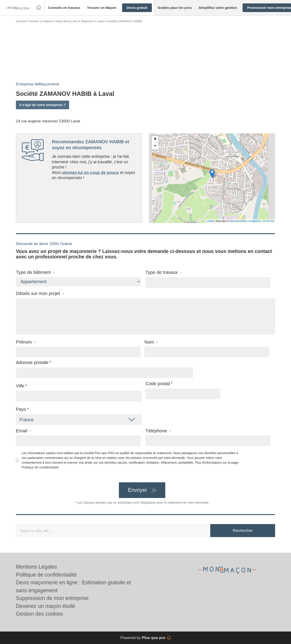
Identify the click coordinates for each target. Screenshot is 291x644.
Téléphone (158, 431)
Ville (20, 386)
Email (23, 431)
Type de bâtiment (35, 272)
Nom (151, 342)
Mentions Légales (36, 567)
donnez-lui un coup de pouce (91, 173)
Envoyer (138, 490)
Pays (21, 409)
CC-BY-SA (268, 221)
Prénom (26, 342)
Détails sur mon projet (40, 294)
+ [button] (155, 139)
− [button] (155, 146)
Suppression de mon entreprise (52, 598)
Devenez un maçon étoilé (45, 606)
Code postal (158, 384)
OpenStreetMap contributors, (246, 221)
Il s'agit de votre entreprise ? (43, 105)
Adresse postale (32, 362)
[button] (64, 8)
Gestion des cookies (39, 614)
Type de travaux (164, 272)
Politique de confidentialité (40, 467)
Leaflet (210, 221)
